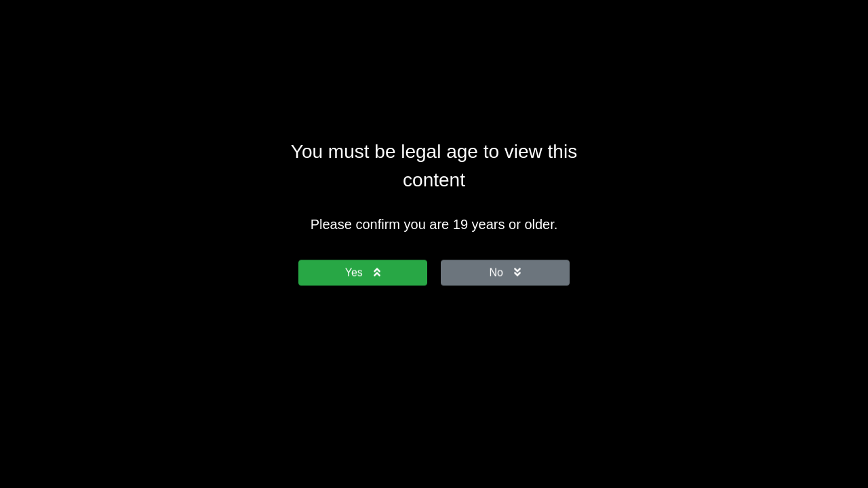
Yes (363, 272)
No (505, 272)
